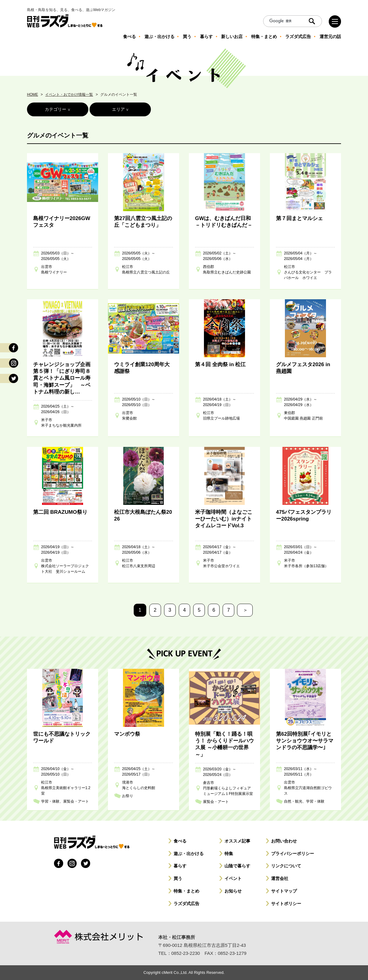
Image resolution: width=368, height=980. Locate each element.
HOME (33, 95)
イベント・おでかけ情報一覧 (69, 95)
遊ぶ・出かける (189, 854)
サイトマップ (284, 891)
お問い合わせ (284, 841)
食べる (180, 841)
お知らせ (233, 891)
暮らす (180, 866)
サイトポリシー (286, 904)
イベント (233, 878)
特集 (229, 854)
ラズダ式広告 (186, 904)
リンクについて (286, 866)
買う (178, 878)
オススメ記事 (237, 841)
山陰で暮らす (237, 866)
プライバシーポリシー (293, 854)
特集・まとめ (186, 891)
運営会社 (280, 878)
